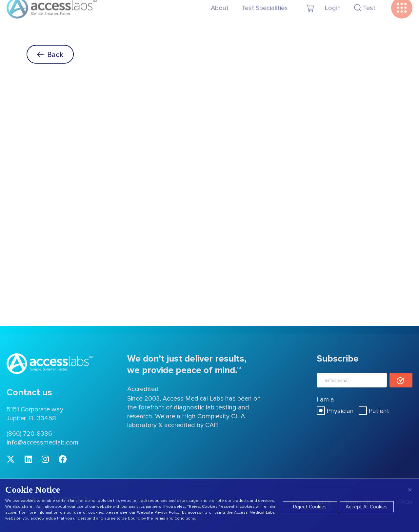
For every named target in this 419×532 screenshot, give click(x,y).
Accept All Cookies (367, 507)
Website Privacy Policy (158, 512)
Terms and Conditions (175, 518)
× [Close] (410, 490)
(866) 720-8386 (29, 434)
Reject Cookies (310, 507)
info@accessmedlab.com (42, 443)
